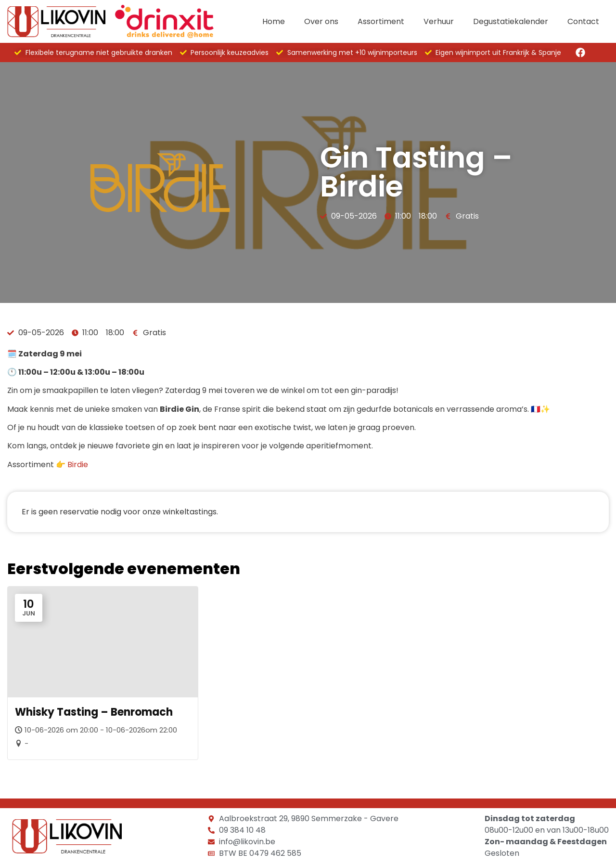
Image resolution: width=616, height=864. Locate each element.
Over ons (321, 21)
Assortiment (381, 21)
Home (274, 21)
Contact (583, 21)
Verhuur (439, 21)
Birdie (78, 465)
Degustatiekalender (511, 21)
